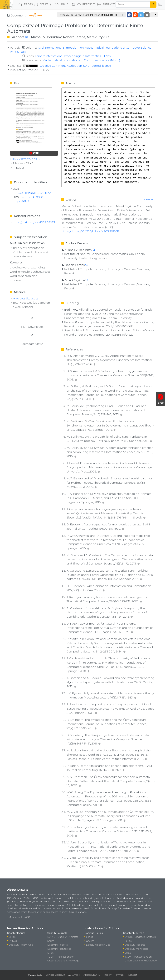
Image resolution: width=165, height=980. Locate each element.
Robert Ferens (74, 37)
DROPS (25, 5)
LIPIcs (12, 937)
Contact (133, 975)
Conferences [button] (83, 5)
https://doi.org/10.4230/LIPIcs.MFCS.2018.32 (90, 231)
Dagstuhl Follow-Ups (21, 945)
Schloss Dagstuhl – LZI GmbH (63, 975)
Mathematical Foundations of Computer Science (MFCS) (81, 60)
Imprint (108, 975)
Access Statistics (26, 298)
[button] (160, 5)
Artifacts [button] (106, 5)
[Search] (133, 5)
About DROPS (92, 975)
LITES (51, 953)
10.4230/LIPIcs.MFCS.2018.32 (32, 193)
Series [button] (41, 5)
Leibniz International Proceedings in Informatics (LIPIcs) (73, 56)
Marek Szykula (98, 37)
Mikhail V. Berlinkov (46, 37)
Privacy (120, 975)
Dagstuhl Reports (58, 945)
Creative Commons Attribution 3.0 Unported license (67, 66)
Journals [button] (58, 5)
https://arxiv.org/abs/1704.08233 (34, 222)
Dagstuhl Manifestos (59, 949)
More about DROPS (20, 917)
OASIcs (13, 941)
